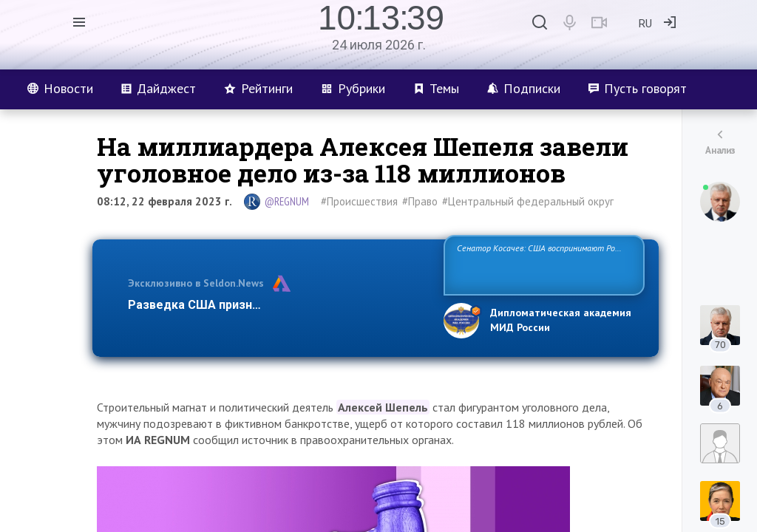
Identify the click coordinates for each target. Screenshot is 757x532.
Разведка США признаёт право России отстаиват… (277, 305)
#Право (420, 201)
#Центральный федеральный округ (528, 201)
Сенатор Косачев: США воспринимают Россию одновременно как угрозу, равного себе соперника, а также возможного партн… (544, 264)
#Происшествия (359, 201)
